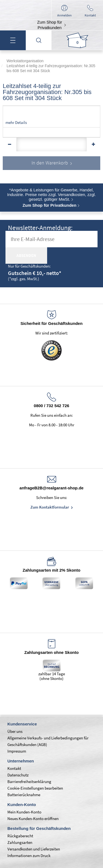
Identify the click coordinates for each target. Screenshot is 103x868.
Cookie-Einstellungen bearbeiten (35, 788)
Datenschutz (18, 775)
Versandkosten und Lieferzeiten (34, 849)
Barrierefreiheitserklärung (29, 782)
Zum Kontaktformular (50, 507)
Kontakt (14, 768)
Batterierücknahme (24, 795)
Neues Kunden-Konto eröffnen (33, 819)
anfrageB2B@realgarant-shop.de (51, 488)
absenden (26, 255)
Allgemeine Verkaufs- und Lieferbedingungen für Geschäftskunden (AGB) (48, 741)
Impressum (17, 751)
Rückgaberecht (20, 836)
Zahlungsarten (20, 842)
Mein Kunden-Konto (24, 812)
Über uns (15, 731)
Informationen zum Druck (29, 856)
